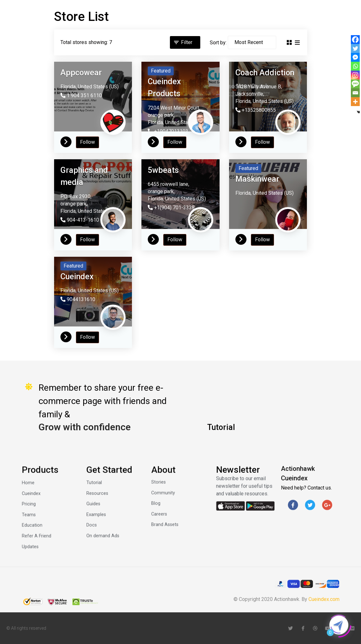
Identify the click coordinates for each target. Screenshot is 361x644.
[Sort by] (252, 42)
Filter (187, 42)
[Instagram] (355, 75)
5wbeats (163, 170)
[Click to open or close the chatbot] (339, 625)
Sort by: (218, 43)
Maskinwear (257, 179)
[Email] (355, 93)
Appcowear (81, 73)
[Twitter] (355, 48)
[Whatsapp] (355, 66)
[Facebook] (355, 40)
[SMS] (355, 84)
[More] (355, 102)
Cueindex (77, 277)
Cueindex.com (324, 599)
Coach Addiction (265, 73)
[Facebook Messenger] (355, 57)
